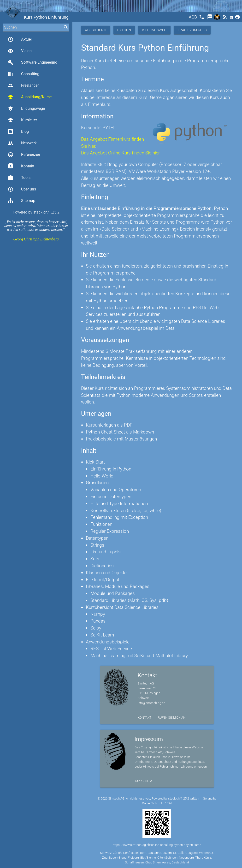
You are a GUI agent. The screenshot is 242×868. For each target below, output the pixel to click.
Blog (18, 132)
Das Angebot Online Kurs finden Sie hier (120, 153)
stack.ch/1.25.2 (46, 212)
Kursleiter (22, 120)
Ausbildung (96, 30)
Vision (20, 51)
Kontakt (21, 166)
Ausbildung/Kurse (30, 97)
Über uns (22, 189)
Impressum (143, 781)
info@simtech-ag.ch (151, 703)
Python (124, 30)
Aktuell (20, 39)
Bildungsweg (154, 30)
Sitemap (21, 201)
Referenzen (24, 155)
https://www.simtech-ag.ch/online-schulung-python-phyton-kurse (157, 845)
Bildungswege (26, 109)
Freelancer (23, 86)
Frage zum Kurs (192, 30)
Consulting (24, 74)
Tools (19, 178)
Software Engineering (32, 62)
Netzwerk (22, 143)
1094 (168, 803)
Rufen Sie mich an (172, 718)
